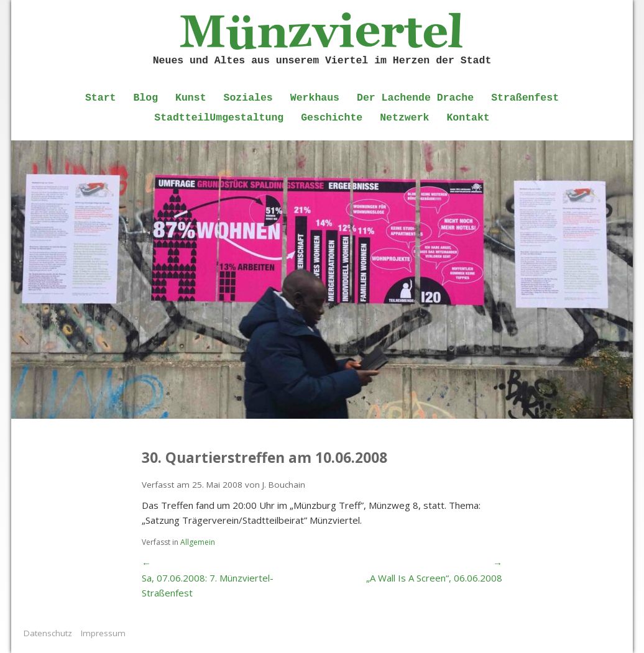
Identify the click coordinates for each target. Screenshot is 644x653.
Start (101, 98)
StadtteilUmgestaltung (219, 118)
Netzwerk (404, 118)
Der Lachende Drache (415, 98)
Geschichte (332, 118)
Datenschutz (48, 633)
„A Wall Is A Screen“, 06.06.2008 (434, 578)
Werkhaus (315, 98)
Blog (145, 98)
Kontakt (468, 118)
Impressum (103, 633)
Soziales (248, 98)
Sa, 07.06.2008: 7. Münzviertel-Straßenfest (208, 585)
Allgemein (198, 542)
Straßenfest (525, 98)
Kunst (191, 98)
